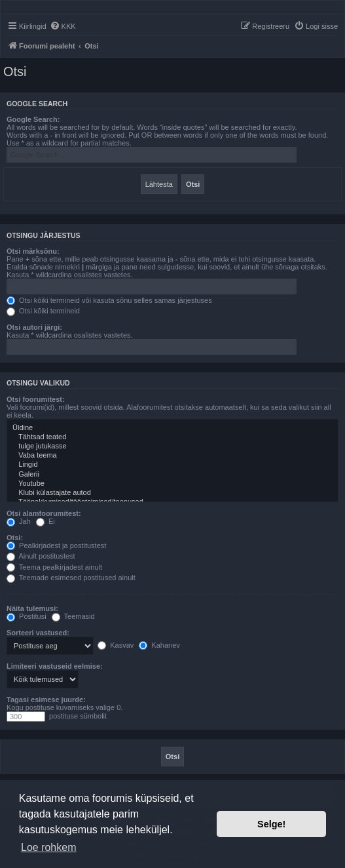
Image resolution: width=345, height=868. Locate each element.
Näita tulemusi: (32, 608)
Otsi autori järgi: (34, 327)
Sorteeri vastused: (38, 633)
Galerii (172, 475)
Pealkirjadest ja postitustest (56, 545)
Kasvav (116, 645)
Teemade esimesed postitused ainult (71, 578)
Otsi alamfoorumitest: (44, 513)
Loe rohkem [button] (49, 847)
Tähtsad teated (172, 437)
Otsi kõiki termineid (43, 311)
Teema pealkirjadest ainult (54, 567)
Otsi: (15, 538)
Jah (19, 521)
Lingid (172, 465)
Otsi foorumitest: (36, 399)
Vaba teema (172, 456)
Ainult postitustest (41, 556)
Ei (45, 521)
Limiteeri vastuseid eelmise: (55, 666)
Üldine (172, 428)
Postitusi (27, 616)
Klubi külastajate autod (172, 493)
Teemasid (73, 616)
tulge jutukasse (172, 446)
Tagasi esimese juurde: (46, 700)
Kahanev (159, 645)
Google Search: (33, 119)
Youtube (172, 484)
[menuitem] (63, 26)
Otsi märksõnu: (33, 251)
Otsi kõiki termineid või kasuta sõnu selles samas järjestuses (109, 300)
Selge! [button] (271, 824)
